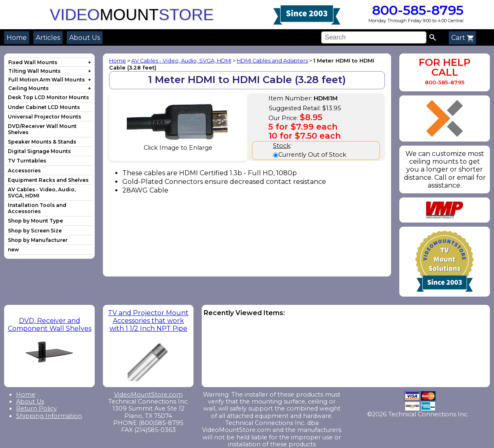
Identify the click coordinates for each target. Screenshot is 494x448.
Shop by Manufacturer (38, 240)
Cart (462, 38)
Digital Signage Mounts (39, 151)
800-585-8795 (416, 10)
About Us (85, 38)
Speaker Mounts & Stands (42, 142)
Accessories (24, 171)
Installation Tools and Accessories (37, 208)
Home (17, 38)
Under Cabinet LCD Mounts (44, 107)
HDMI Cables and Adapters (272, 61)
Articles (48, 38)
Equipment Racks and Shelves (48, 180)
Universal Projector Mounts (44, 117)
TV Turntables (27, 161)
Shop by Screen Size (35, 231)
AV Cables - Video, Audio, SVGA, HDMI (181, 61)
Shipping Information (49, 416)
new (13, 250)
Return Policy (36, 409)
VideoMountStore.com (148, 395)
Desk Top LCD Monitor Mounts (48, 97)
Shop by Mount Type (35, 221)
